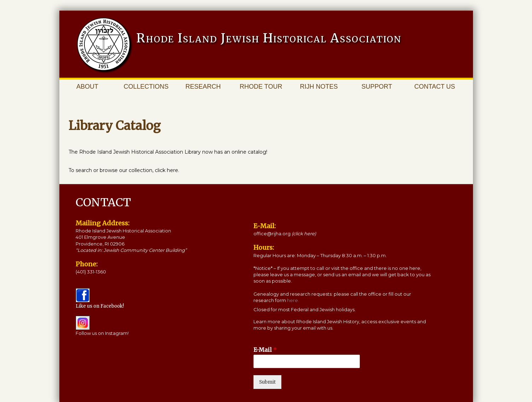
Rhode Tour (261, 87)
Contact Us (435, 87)
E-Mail (265, 350)
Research (203, 87)
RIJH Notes (319, 87)
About (87, 87)
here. (293, 300)
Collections (146, 87)
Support (377, 87)
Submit (267, 382)
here (173, 170)
